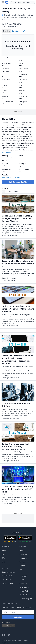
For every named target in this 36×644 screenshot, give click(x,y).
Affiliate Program (26, 599)
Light (5, 626)
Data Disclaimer (25, 595)
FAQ (21, 569)
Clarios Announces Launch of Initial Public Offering (15, 445)
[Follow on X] (9, 635)
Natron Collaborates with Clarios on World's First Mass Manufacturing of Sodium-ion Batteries (17, 360)
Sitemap (23, 562)
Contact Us (23, 583)
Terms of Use (24, 587)
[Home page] (7, 2)
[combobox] (22, 2)
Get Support (6, 580)
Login (22, 550)
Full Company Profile (18, 182)
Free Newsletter (8, 576)
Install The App (7, 583)
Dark (12, 626)
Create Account (25, 554)
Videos (9, 191)
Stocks (4, 550)
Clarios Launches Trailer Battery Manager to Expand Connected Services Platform (17, 218)
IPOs (4, 554)
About (22, 580)
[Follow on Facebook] (3, 635)
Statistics (15, 31)
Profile (24, 31)
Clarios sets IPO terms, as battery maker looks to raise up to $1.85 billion (17, 489)
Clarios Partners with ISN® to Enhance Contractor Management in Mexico (18, 309)
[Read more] (6, 152)
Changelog (23, 558)
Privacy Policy (24, 591)
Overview (6, 31)
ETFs (4, 558)
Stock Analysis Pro (8, 572)
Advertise (23, 566)
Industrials (22, 158)
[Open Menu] (3, 2)
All (3, 191)
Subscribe (18, 617)
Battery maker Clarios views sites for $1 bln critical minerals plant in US (18, 264)
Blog (4, 562)
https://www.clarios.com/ (11, 177)
